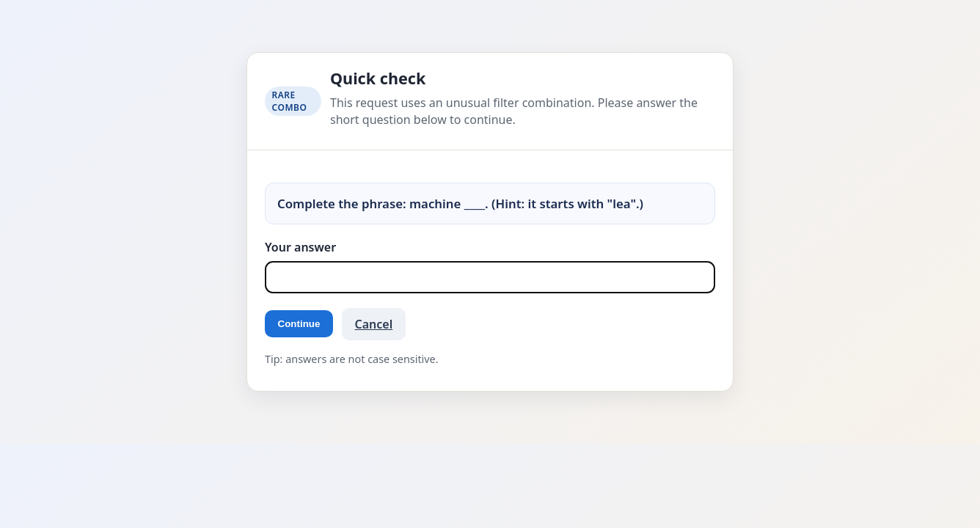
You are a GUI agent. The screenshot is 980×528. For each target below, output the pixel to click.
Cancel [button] (374, 324)
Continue (299, 324)
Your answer (300, 247)
